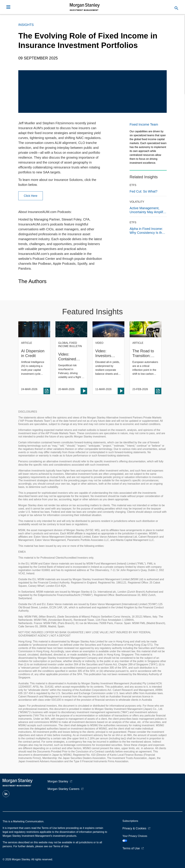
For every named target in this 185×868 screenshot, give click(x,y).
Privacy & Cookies (134, 828)
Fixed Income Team (144, 124)
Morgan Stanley (58, 781)
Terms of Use (131, 848)
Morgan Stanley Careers (63, 789)
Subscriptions (130, 821)
